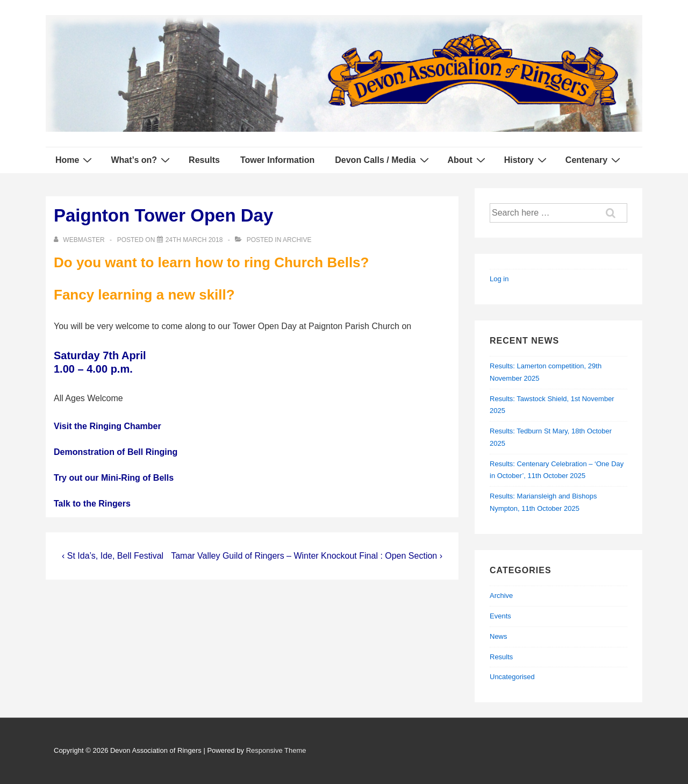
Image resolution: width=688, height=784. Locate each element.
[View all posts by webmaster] (80, 240)
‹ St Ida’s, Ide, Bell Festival (113, 556)
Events (500, 616)
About (468, 160)
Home (75, 160)
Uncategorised (512, 677)
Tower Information (277, 160)
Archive (297, 240)
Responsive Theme (276, 750)
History (527, 160)
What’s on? (142, 160)
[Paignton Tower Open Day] (194, 240)
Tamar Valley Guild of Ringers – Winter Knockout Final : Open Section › (307, 556)
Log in (499, 279)
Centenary (594, 160)
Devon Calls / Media (383, 160)
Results (204, 160)
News (499, 636)
